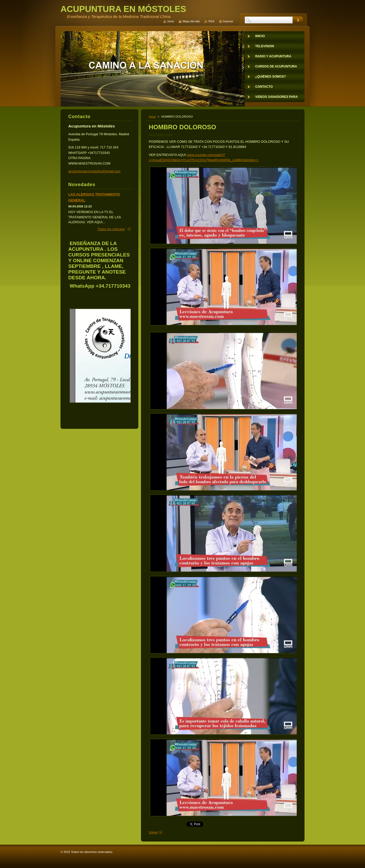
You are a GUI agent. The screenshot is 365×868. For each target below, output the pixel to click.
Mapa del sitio (191, 21)
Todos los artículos (111, 229)
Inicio (152, 117)
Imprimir (228, 21)
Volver (153, 832)
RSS (211, 21)
